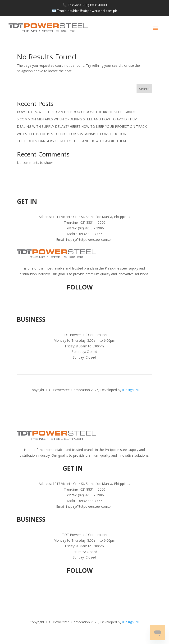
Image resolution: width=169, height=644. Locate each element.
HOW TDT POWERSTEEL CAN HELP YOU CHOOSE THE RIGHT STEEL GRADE (76, 112)
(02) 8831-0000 (95, 5)
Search (144, 89)
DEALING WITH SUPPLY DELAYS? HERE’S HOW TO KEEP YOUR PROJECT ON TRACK (82, 126)
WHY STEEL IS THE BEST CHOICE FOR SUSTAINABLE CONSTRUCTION (72, 134)
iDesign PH (131, 390)
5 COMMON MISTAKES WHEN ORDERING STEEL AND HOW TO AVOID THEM (77, 119)
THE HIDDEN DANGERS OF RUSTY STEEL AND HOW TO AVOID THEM (71, 141)
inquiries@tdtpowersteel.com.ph (92, 11)
